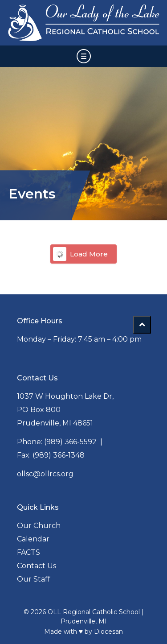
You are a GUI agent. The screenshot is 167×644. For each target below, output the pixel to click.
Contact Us (37, 566)
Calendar (33, 539)
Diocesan (108, 632)
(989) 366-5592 (70, 442)
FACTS (29, 552)
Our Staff (34, 579)
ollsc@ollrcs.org (45, 474)
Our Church (39, 526)
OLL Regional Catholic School (94, 612)
